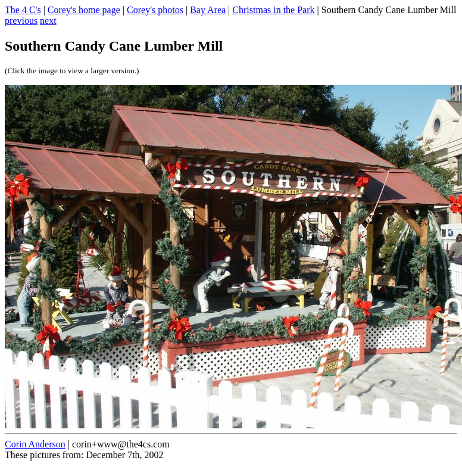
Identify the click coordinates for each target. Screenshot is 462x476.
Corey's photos (155, 10)
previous (21, 21)
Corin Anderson (35, 444)
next (48, 21)
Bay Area (208, 10)
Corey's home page (84, 10)
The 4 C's (23, 10)
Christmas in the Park (273, 10)
